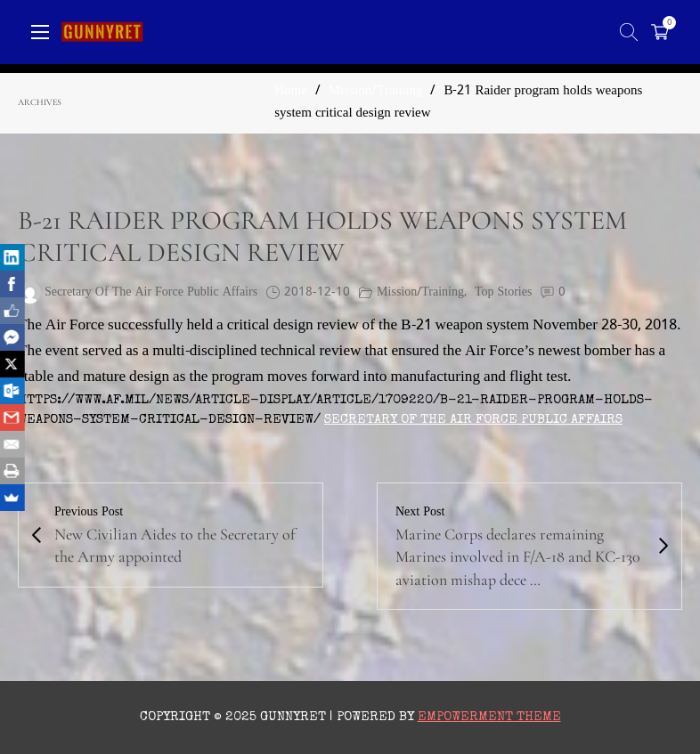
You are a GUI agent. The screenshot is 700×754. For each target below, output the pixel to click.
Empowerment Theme (489, 717)
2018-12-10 (317, 292)
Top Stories (503, 292)
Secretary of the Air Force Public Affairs (473, 420)
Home (291, 91)
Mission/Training (375, 91)
